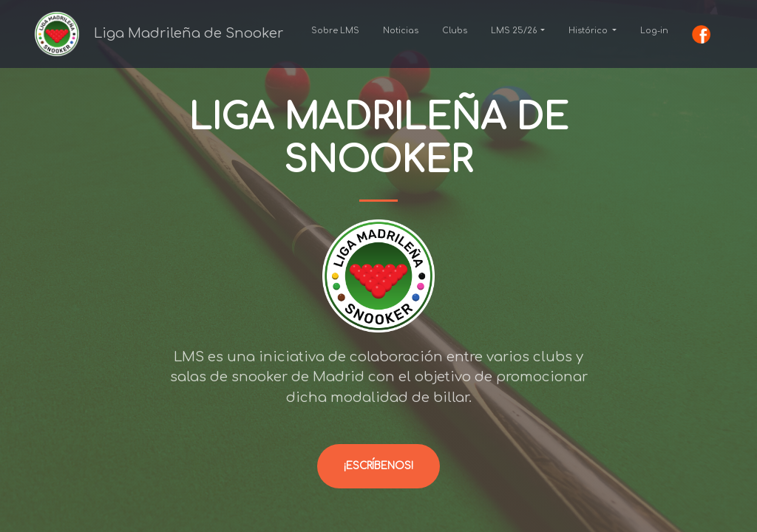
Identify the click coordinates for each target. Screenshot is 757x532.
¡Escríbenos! (378, 466)
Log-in (654, 31)
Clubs (455, 31)
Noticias (401, 31)
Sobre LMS (335, 31)
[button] (518, 31)
